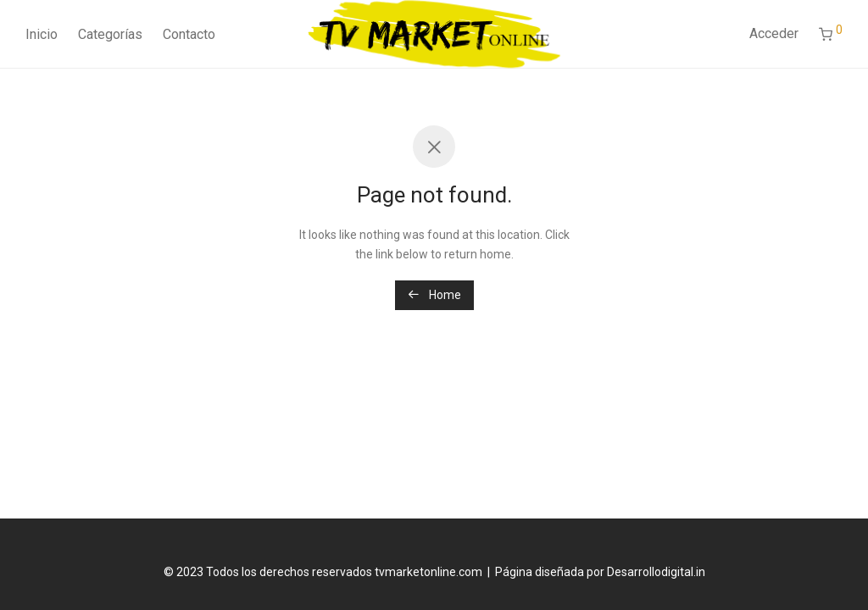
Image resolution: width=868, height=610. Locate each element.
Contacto (189, 34)
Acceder (774, 33)
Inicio (42, 34)
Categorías (110, 34)
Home (434, 295)
